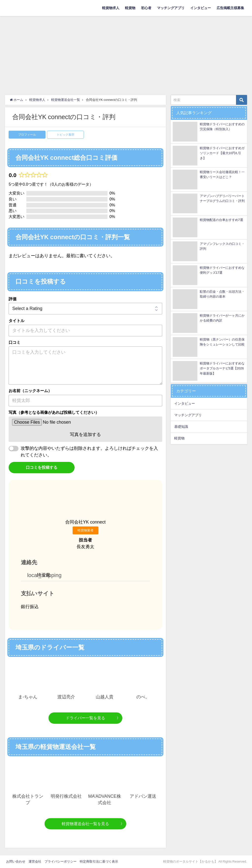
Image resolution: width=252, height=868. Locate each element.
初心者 (146, 8)
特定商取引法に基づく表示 (99, 861)
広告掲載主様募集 (230, 8)
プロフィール (27, 135)
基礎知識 (181, 427)
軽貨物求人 (111, 8)
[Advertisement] (126, 53)
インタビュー (201, 8)
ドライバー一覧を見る (85, 718)
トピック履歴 (65, 135)
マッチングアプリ (171, 8)
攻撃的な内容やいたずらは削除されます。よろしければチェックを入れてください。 (89, 452)
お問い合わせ (16, 861)
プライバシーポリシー (61, 861)
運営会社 (35, 861)
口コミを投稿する (42, 467)
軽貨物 (130, 8)
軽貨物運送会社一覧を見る (85, 824)
